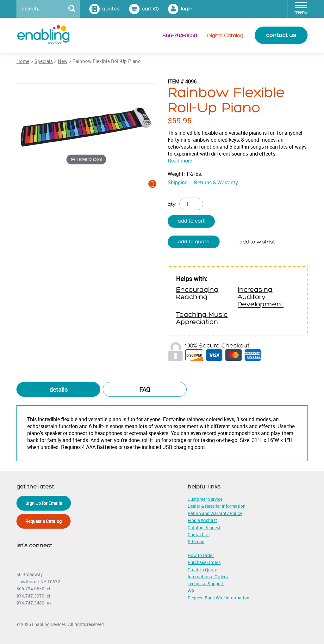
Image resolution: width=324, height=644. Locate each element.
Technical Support (206, 583)
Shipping (178, 182)
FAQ (145, 389)
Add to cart (191, 221)
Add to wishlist (257, 242)
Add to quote (194, 242)
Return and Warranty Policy (215, 513)
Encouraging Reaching (197, 293)
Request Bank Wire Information (218, 598)
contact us (281, 35)
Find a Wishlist (202, 520)
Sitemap (196, 541)
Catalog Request (204, 527)
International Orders (208, 577)
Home (23, 61)
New (63, 61)
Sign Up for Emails (44, 503)
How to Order (201, 555)
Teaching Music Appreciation (202, 318)
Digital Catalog (225, 36)
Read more (180, 161)
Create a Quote (202, 570)
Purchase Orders (204, 562)
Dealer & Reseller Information (217, 506)
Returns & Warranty (216, 182)
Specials (44, 61)
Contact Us (199, 534)
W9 (191, 591)
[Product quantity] (191, 204)
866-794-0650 (180, 36)
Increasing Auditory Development (261, 297)
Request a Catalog (44, 521)
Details (59, 389)
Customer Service (205, 499)
